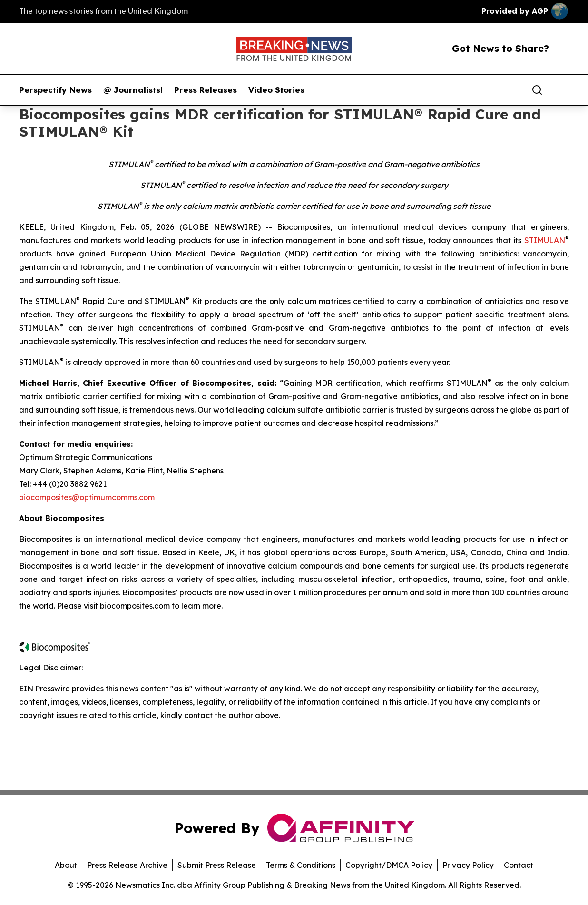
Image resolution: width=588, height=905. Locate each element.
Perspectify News (55, 90)
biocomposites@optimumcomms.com (87, 497)
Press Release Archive (127, 865)
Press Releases (206, 90)
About (66, 865)
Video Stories (276, 90)
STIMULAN (545, 240)
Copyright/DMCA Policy (389, 865)
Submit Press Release (217, 865)
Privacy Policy (468, 865)
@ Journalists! (133, 90)
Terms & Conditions (301, 865)
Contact (519, 865)
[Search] (537, 90)
